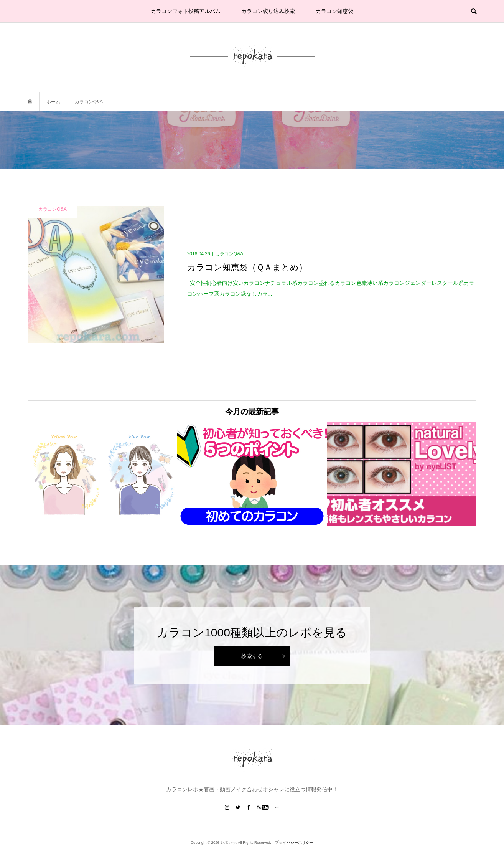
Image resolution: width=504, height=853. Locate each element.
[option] (102, 474)
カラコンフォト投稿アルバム (186, 11)
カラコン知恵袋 (334, 11)
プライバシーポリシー (294, 842)
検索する (252, 656)
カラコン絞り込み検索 (268, 11)
